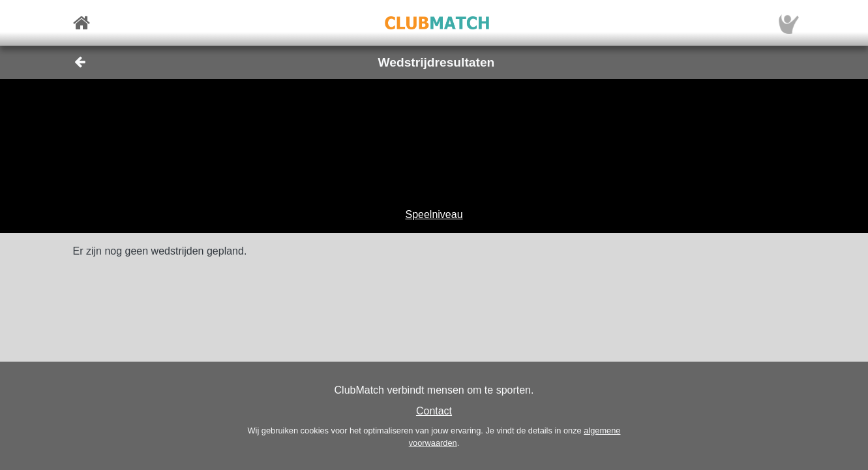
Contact (434, 411)
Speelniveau (434, 214)
